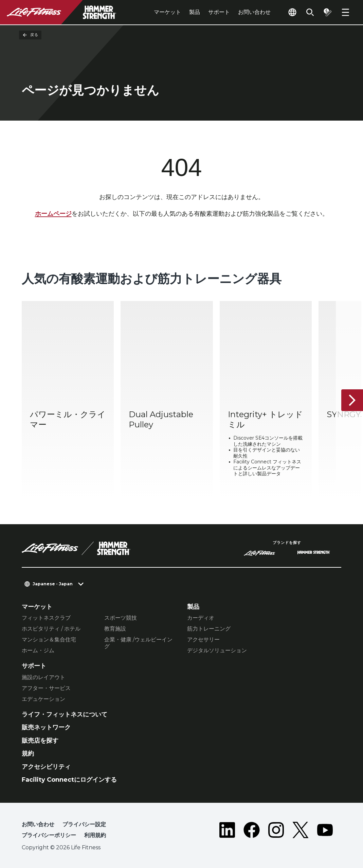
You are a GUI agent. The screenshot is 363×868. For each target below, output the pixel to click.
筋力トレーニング (209, 629)
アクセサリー (203, 640)
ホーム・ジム (38, 650)
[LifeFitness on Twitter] (301, 831)
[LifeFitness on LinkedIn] (227, 831)
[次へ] (352, 400)
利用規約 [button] (95, 835)
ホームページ (53, 214)
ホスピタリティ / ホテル (51, 629)
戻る (30, 35)
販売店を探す (40, 741)
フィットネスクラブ (46, 618)
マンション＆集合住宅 (49, 640)
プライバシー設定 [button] (84, 824)
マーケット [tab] (167, 12)
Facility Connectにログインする (69, 780)
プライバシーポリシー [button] (49, 835)
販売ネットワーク (46, 727)
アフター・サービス (46, 688)
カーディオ (201, 618)
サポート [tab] (219, 12)
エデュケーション (43, 699)
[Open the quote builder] (328, 12)
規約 (28, 754)
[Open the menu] (345, 12)
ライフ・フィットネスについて (65, 714)
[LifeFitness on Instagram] (276, 831)
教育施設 (115, 629)
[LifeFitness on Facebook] (252, 831)
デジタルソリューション (217, 650)
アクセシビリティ (46, 767)
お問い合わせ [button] (38, 824)
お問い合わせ (254, 12)
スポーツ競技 (121, 618)
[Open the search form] (310, 12)
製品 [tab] (195, 12)
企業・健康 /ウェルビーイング (138, 643)
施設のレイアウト (43, 677)
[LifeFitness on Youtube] (325, 831)
